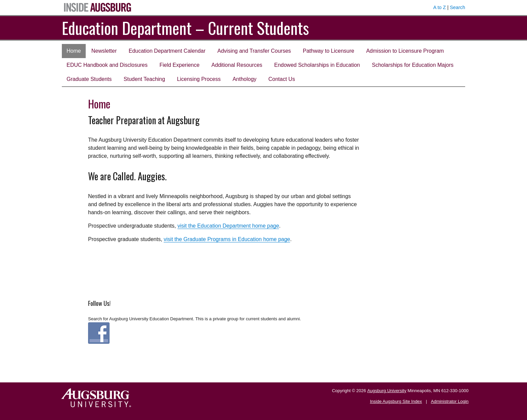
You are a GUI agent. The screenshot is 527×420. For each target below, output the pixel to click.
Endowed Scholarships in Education (317, 65)
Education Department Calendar (167, 51)
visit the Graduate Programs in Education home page (227, 239)
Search (457, 7)
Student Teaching (144, 79)
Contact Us (282, 79)
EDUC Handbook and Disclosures (107, 65)
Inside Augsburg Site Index (396, 401)
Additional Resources (237, 65)
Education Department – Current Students (185, 28)
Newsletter (104, 51)
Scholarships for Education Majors (413, 65)
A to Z (440, 7)
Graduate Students (89, 79)
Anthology (245, 79)
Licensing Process (199, 79)
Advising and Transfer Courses (254, 51)
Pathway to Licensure (329, 51)
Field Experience (179, 65)
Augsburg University (387, 391)
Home (74, 51)
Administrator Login (450, 401)
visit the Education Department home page (228, 226)
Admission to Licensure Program (405, 51)
